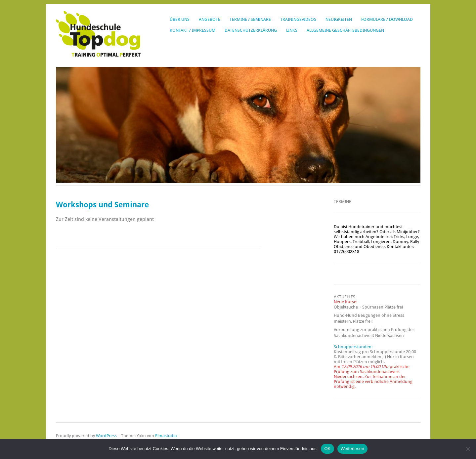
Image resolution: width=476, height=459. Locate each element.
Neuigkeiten (339, 19)
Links (292, 30)
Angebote (210, 19)
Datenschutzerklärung (251, 30)
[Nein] (468, 449)
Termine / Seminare (250, 19)
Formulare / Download (387, 19)
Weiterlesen (352, 449)
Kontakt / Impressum (193, 30)
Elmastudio (166, 436)
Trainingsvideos (298, 19)
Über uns (180, 19)
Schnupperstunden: (353, 347)
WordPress (106, 436)
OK (327, 449)
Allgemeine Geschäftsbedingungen (345, 30)
